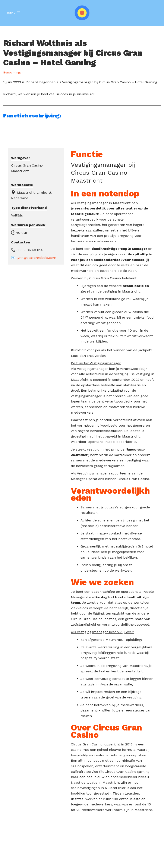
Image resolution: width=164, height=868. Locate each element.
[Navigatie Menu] (13, 13)
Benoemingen (13, 72)
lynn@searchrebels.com (36, 258)
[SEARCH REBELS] (82, 13)
